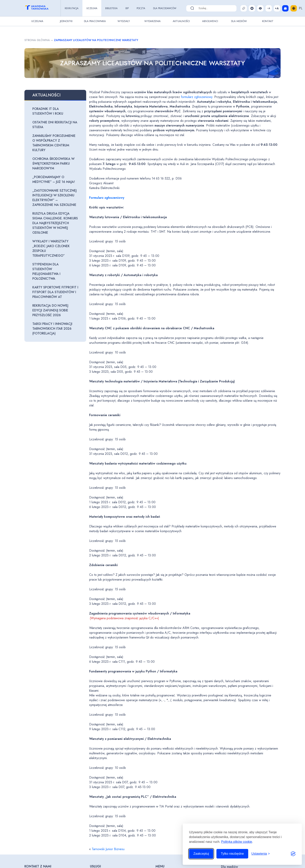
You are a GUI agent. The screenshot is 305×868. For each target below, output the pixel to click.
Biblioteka (111, 8)
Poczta (141, 8)
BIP (127, 8)
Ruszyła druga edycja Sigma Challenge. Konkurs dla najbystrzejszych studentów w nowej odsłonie (55, 223)
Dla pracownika (95, 21)
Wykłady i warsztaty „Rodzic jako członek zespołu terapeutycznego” (51, 248)
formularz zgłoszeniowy (197, 97)
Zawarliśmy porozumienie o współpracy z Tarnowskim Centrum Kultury (54, 143)
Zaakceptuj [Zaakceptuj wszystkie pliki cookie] (201, 854)
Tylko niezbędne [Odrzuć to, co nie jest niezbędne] (232, 854)
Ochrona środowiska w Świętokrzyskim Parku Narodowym (53, 164)
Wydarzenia (152, 21)
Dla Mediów (239, 21)
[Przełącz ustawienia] (261, 854)
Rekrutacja (72, 8)
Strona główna (37, 40)
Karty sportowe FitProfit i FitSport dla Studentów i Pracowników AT (55, 292)
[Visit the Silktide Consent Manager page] (293, 854)
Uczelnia (92, 8)
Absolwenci (210, 21)
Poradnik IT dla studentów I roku (48, 111)
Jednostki (66, 21)
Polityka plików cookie (237, 842)
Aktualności (181, 21)
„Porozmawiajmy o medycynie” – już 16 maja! (54, 179)
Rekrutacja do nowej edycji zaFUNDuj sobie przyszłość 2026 (50, 310)
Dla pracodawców (165, 8)
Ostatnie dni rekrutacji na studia (55, 125)
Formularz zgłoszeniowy (107, 198)
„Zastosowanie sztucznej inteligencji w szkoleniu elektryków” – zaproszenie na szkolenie (55, 198)
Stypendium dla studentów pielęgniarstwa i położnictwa (46, 271)
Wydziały (124, 21)
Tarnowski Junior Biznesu (108, 849)
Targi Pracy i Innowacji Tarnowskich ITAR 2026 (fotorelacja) (52, 329)
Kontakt (268, 21)
